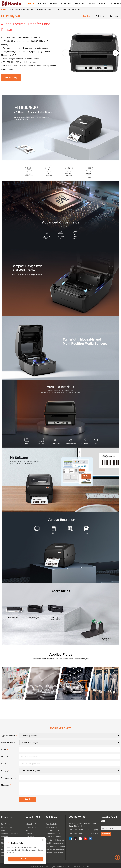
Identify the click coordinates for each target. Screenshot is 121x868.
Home (31, 4)
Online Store (31, 828)
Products (42, 4)
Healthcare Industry (54, 835)
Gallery (29, 835)
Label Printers (27, 10)
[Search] (111, 4)
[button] (116, 53)
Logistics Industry (53, 831)
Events (29, 831)
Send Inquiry (11, 78)
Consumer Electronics (10, 835)
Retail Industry (52, 828)
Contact (92, 4)
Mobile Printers (7, 831)
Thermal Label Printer (54, 854)
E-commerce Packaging (55, 847)
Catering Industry (53, 825)
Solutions (79, 4)
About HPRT (31, 825)
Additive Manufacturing (55, 844)
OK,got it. (26, 859)
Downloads (66, 4)
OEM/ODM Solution (54, 838)
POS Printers (6, 825)
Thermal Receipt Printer (55, 850)
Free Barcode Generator (55, 841)
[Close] (43, 841)
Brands (53, 4)
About (102, 4)
